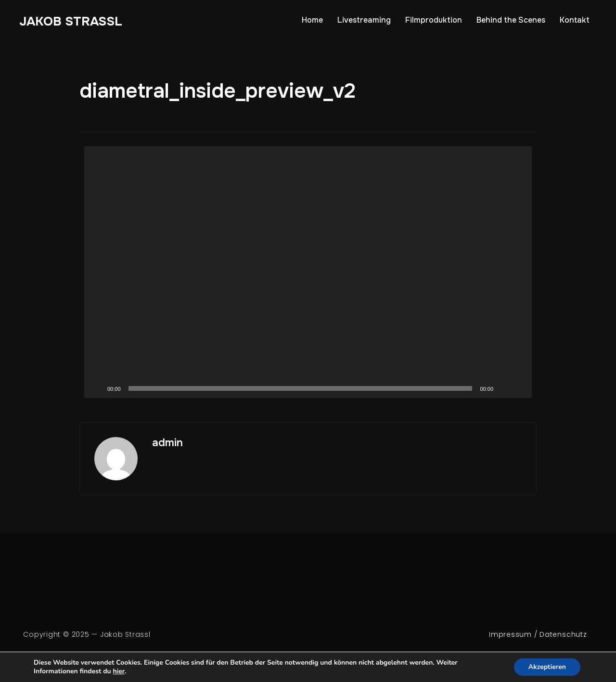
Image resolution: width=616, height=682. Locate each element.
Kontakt (575, 20)
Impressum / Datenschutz (538, 634)
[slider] (301, 388)
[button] (308, 272)
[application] (308, 272)
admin (167, 443)
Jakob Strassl (71, 21)
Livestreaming (364, 20)
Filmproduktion (434, 20)
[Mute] (504, 388)
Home (312, 20)
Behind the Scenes (511, 20)
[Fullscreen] (519, 388)
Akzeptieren (547, 667)
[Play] (97, 388)
